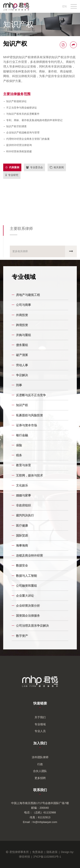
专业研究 (12, 175)
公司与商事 (23, 305)
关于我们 (40, 717)
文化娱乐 (22, 485)
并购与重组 (23, 335)
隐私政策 (52, 852)
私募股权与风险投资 (29, 415)
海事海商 (22, 546)
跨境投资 (22, 325)
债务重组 (22, 345)
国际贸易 (22, 536)
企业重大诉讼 (25, 596)
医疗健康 (22, 526)
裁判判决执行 (25, 515)
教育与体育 (23, 465)
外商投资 (22, 315)
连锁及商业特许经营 (29, 556)
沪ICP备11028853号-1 (47, 857)
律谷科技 (25, 857)
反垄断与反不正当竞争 (31, 395)
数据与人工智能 (26, 576)
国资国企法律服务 (28, 616)
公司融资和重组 (26, 586)
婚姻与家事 (23, 495)
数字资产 (22, 636)
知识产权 (22, 405)
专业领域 (40, 724)
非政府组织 (23, 505)
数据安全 (22, 565)
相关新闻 (57, 167)
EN (65, 6)
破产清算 (22, 355)
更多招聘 (40, 778)
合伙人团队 (40, 771)
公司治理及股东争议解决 (32, 626)
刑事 (19, 385)
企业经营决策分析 (28, 606)
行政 (40, 764)
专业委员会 (34, 167)
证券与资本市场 (26, 425)
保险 (19, 445)
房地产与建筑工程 (28, 295)
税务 (19, 455)
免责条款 (38, 852)
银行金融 (22, 435)
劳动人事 (22, 365)
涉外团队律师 (40, 757)
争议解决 (22, 375)
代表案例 (12, 167)
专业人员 (40, 731)
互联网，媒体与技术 (29, 475)
